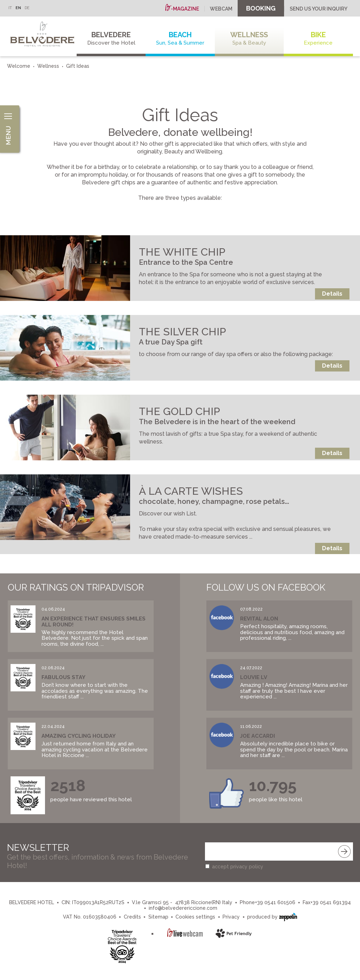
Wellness (249, 38)
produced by (272, 916)
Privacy (231, 917)
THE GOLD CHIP (179, 411)
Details (332, 294)
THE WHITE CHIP (182, 252)
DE (27, 8)
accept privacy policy (238, 867)
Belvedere (111, 38)
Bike (318, 38)
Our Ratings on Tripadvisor (76, 587)
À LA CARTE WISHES (191, 491)
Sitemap (158, 917)
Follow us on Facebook (266, 587)
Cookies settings (195, 917)
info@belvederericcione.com (183, 908)
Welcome (19, 66)
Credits (132, 917)
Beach (180, 38)
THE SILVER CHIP (182, 332)
